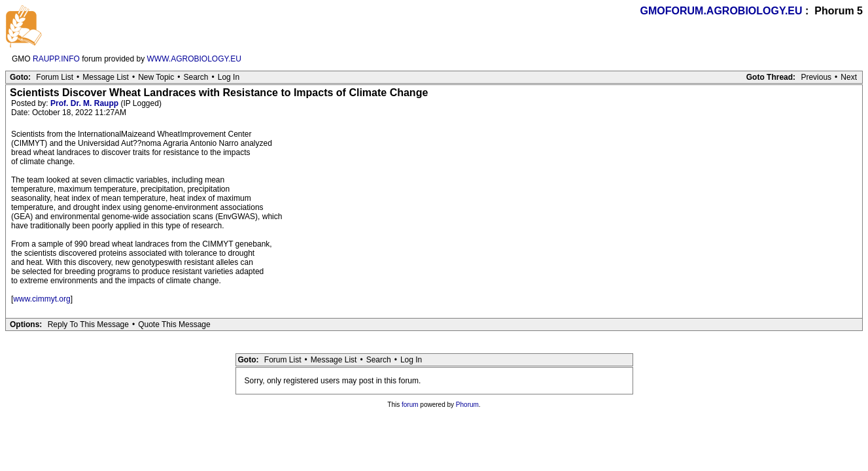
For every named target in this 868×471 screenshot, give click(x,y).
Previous (816, 77)
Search (196, 77)
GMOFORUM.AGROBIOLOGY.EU (721, 11)
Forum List (55, 77)
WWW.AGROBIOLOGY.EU (194, 59)
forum (410, 405)
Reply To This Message (88, 324)
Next (849, 77)
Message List (106, 77)
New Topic (156, 77)
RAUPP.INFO (56, 59)
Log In (229, 77)
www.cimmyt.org (42, 299)
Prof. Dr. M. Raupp (84, 103)
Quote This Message (174, 324)
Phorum (467, 405)
